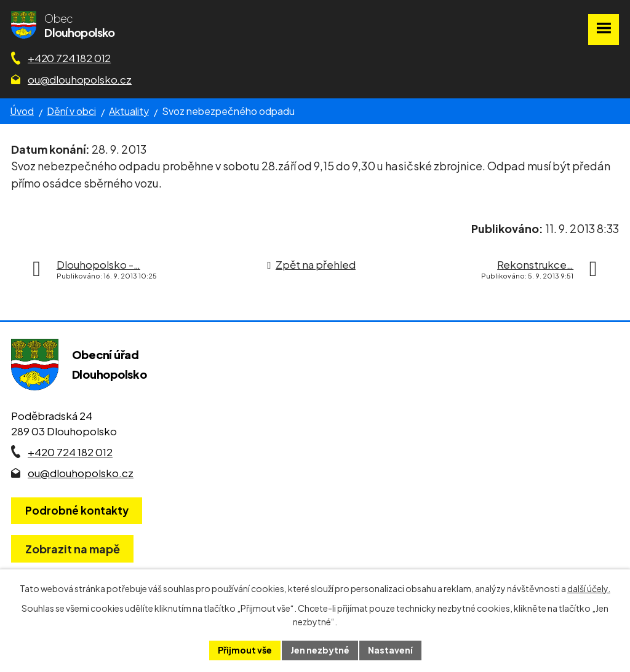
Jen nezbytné (320, 650)
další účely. (589, 588)
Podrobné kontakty (77, 510)
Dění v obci (71, 111)
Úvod (22, 111)
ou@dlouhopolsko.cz (80, 79)
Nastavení (390, 650)
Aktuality (129, 111)
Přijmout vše (245, 650)
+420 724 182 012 (69, 58)
